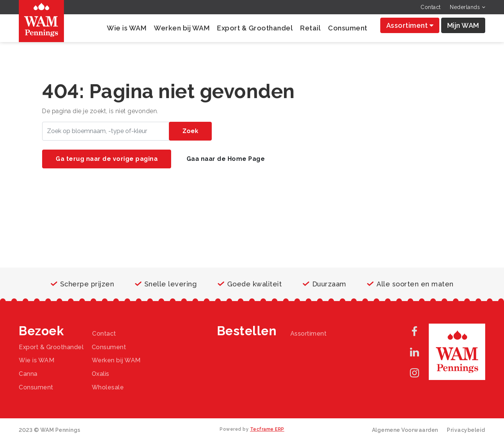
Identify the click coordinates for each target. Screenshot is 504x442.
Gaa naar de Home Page (226, 159)
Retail (310, 28)
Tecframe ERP (267, 429)
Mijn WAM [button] (463, 25)
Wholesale (108, 387)
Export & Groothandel (255, 28)
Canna (28, 374)
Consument (348, 28)
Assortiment (410, 25)
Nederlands (468, 7)
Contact (431, 7)
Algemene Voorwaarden (405, 430)
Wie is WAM (127, 28)
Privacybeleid (466, 430)
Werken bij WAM (182, 28)
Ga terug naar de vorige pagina (107, 159)
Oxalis (101, 374)
